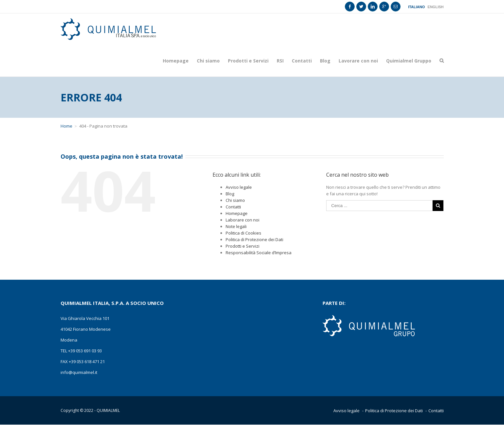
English (436, 7)
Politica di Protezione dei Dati (254, 239)
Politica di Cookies (243, 233)
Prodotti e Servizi (248, 61)
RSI (280, 61)
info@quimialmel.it (79, 372)
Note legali (236, 226)
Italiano (416, 7)
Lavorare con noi (358, 61)
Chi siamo (208, 61)
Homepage (176, 61)
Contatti (302, 61)
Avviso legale (239, 187)
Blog (325, 61)
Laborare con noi (243, 220)
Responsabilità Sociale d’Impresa (259, 253)
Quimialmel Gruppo (409, 61)
